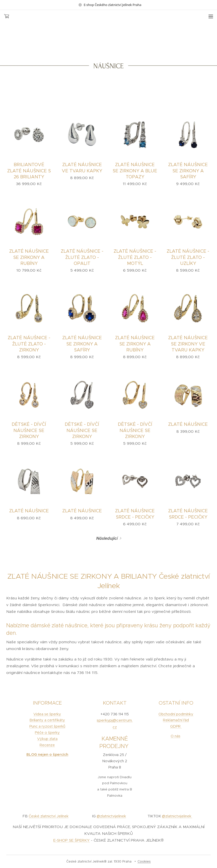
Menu (211, 16)
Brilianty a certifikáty (47, 720)
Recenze (47, 745)
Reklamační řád (176, 720)
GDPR (176, 726)
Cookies (144, 861)
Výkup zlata (47, 739)
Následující (107, 538)
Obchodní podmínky (176, 714)
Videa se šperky (47, 714)
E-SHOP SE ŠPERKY (72, 840)
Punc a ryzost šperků (47, 726)
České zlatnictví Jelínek (49, 816)
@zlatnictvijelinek (111, 816)
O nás (175, 736)
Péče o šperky (47, 733)
